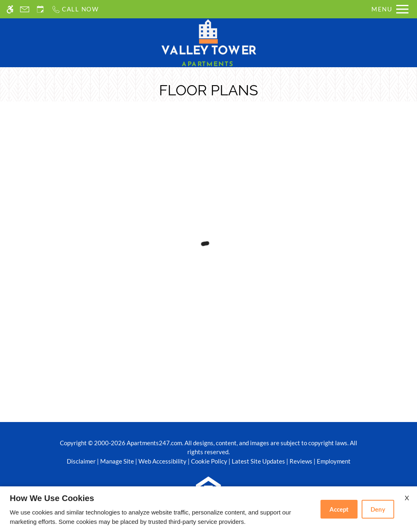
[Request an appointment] (40, 9)
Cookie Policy (209, 461)
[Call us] (75, 9)
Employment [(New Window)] (334, 461)
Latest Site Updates (258, 461)
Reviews (301, 461)
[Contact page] (25, 9)
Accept (339, 509)
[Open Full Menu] (390, 9)
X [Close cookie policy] (407, 498)
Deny (378, 509)
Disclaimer (81, 461)
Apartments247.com (154, 443)
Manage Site (117, 461)
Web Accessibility (162, 461)
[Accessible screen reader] (10, 9)
